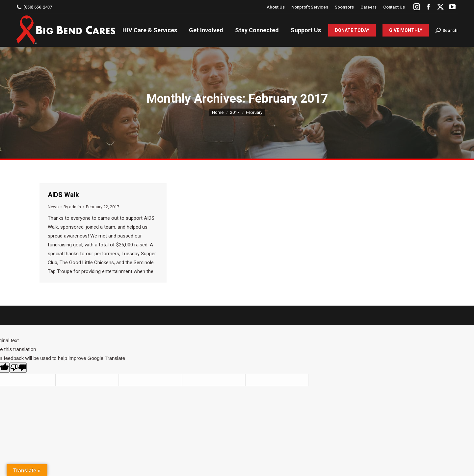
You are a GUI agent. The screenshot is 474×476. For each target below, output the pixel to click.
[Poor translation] (18, 368)
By (72, 207)
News (53, 207)
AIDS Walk (63, 195)
